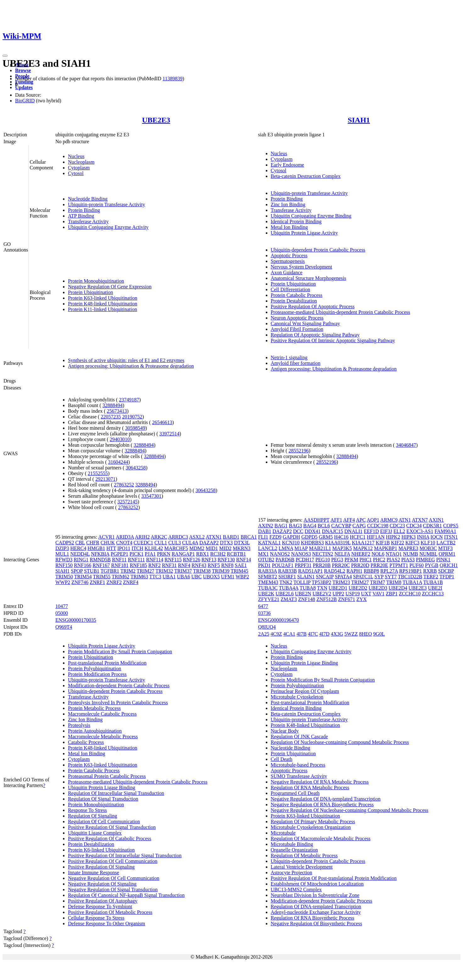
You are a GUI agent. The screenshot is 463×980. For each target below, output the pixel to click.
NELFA (342, 554)
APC (361, 520)
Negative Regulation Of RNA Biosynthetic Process (322, 804)
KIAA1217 (363, 543)
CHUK (108, 543)
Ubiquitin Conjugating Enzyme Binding (311, 216)
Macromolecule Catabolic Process (102, 714)
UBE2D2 (358, 588)
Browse (23, 70)
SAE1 (241, 565)
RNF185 (138, 565)
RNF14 (244, 560)
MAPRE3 (408, 548)
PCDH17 (305, 560)
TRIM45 (239, 571)
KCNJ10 (291, 543)
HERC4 (78, 548)
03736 (265, 613)
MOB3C (428, 548)
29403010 (120, 439)
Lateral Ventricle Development (302, 867)
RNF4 (184, 565)
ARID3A (125, 537)
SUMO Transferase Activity (299, 776)
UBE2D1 (338, 588)
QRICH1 (449, 565)
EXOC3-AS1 (420, 531)
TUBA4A (288, 588)
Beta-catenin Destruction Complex (306, 176)
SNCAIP (325, 577)
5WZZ (351, 634)
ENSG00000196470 (279, 620)
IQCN (437, 537)
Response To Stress (87, 810)
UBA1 (169, 577)
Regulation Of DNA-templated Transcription (316, 906)
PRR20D (360, 565)
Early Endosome (287, 165)
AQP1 (373, 520)
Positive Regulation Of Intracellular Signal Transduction (125, 855)
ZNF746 (80, 582)
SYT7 (391, 577)
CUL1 (161, 543)
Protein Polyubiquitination (95, 668)
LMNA (286, 548)
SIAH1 (359, 120)
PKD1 (265, 565)
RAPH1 (354, 571)
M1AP (301, 548)
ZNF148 (307, 599)
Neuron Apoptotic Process (297, 318)
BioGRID (25, 101)
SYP (379, 577)
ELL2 (399, 531)
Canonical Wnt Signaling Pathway (306, 323)
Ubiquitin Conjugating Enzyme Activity (108, 227)
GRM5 (326, 537)
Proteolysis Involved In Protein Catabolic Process (118, 702)
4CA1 (289, 634)
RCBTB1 (236, 554)
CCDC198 (378, 526)
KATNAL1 (270, 543)
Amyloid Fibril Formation (297, 329)
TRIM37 (183, 571)
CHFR (93, 543)
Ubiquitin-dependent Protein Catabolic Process (318, 250)
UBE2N (303, 594)
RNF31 (169, 565)
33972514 (169, 434)
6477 (263, 606)
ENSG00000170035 (76, 620)
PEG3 (337, 560)
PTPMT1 (399, 565)
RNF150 (64, 565)
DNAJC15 (332, 531)
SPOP (77, 571)
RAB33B (287, 571)
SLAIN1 (306, 577)
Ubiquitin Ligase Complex (95, 833)
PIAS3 (408, 560)
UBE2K (266, 594)
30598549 (135, 428)
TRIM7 (377, 582)
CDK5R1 (432, 526)
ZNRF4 (131, 582)
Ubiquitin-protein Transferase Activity (106, 204)
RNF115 (173, 560)
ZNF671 (347, 599)
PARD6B (285, 560)
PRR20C (341, 565)
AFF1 (336, 520)
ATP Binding (81, 216)
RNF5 (214, 565)
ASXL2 (197, 537)
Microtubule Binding (292, 844)
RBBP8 (371, 571)
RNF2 (155, 565)
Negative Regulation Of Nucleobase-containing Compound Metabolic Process (350, 810)
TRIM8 (394, 582)
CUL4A (190, 543)
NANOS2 (280, 554)
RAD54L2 (335, 571)
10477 (62, 606)
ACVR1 (106, 537)
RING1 (81, 560)
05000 (62, 613)
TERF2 (431, 577)
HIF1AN (376, 537)
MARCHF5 (176, 548)
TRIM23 (341, 582)
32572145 (127, 502)
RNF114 (155, 560)
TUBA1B (433, 582)
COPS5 (451, 526)
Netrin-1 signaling (289, 357)
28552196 (298, 451)
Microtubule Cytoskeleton (297, 697)
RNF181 (120, 565)
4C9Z (276, 634)
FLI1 (263, 537)
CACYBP (341, 526)
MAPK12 (363, 548)
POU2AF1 (283, 565)
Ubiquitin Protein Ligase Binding (102, 787)
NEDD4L (80, 554)
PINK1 (443, 560)
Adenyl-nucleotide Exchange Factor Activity (316, 912)
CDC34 (414, 526)
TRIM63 (139, 577)
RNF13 (209, 560)
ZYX (362, 599)
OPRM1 (447, 554)
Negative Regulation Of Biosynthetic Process (317, 923)
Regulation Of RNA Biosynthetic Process (313, 918)
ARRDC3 (178, 537)
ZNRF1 (97, 582)
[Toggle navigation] (5, 56)
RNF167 (101, 565)
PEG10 (323, 560)
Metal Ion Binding (289, 227)
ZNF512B (327, 599)
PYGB (432, 565)
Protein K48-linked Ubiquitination (103, 304)
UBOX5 (211, 577)
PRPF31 (303, 565)
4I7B (302, 634)
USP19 (352, 594)
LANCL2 (268, 548)
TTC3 (155, 577)
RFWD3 (64, 560)
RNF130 (226, 560)
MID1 (212, 548)
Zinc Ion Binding (288, 204)
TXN (322, 588)
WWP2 (63, 582)
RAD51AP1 (310, 571)
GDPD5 (310, 537)
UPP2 (338, 594)
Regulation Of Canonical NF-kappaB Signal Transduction (126, 895)
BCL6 (324, 526)
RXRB (430, 571)
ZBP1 (392, 594)
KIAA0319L (338, 543)
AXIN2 (266, 526)
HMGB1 (96, 548)
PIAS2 (393, 560)
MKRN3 (242, 548)
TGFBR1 (110, 571)
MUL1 (62, 554)
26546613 (162, 422)
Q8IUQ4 (267, 627)
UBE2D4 (398, 588)
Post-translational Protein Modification (107, 663)
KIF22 (398, 543)
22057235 (111, 417)
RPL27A (389, 571)
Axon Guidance (287, 272)
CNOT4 (124, 543)
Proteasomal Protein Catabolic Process (107, 776)
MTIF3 (445, 548)
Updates (24, 87)
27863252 (124, 485)
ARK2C (159, 537)
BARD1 (231, 537)
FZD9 (276, 537)
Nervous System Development (302, 267)
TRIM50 (64, 577)
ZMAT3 (289, 599)
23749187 (129, 400)
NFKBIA (100, 554)
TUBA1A (412, 582)
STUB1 (92, 571)
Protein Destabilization (294, 301)
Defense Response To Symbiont (100, 906)
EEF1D (371, 531)
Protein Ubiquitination (91, 292)
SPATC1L (363, 577)
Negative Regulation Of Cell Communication (114, 878)
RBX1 (202, 554)
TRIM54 (83, 577)
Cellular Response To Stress (96, 918)
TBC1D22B (410, 577)
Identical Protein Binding (296, 221)
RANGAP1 (183, 554)
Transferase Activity (88, 221)
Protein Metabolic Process (94, 708)
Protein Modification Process (97, 674)
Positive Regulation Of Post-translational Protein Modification (334, 878)
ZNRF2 (114, 582)
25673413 (117, 411)
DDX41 (313, 531)
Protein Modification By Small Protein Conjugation (120, 651)
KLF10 (428, 543)
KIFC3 (412, 543)
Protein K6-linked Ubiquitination (101, 850)
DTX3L (242, 543)
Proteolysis (79, 725)
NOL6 (378, 554)
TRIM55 (102, 577)
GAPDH (291, 537)
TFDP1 (447, 577)
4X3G (337, 634)
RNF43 (199, 565)
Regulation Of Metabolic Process (304, 855)
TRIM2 (128, 571)
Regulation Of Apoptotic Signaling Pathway (315, 335)
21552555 (98, 473)
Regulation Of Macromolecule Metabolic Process (321, 838)
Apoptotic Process (289, 255)
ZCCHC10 (410, 594)
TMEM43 (268, 582)
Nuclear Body (285, 731)
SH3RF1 (287, 577)
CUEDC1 (143, 543)
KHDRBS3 (312, 543)
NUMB (410, 554)
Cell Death (282, 759)
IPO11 (124, 548)
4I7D (324, 634)
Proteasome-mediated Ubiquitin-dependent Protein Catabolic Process (340, 312)
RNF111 (136, 560)
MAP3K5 (342, 548)
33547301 (151, 496)
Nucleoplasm (81, 162)
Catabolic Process (86, 742)
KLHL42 (154, 548)
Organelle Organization (294, 850)
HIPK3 (408, 537)
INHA (423, 537)
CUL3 (175, 543)
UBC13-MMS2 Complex (296, 889)
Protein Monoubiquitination (96, 281)
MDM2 (197, 548)
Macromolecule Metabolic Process (103, 736)
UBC (196, 577)
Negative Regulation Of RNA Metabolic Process (320, 782)
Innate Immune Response (94, 872)
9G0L (379, 634)
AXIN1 (436, 520)
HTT (111, 548)
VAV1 (379, 594)
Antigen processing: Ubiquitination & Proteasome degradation (131, 366)
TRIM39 (220, 571)
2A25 (264, 634)
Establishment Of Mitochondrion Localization (317, 884)
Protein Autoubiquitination (95, 731)
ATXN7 (420, 520)
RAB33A (268, 571)
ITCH (137, 548)
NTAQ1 (394, 554)
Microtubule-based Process (298, 765)
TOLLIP (302, 582)
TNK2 (286, 582)
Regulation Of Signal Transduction (103, 799)
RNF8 (227, 565)
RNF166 (83, 565)
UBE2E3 (156, 120)
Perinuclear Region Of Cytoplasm (305, 691)
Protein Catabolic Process (297, 295)
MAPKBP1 (386, 548)
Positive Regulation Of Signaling (101, 867)
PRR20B (322, 565)
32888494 (113, 405)
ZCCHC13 (433, 594)
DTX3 (226, 543)
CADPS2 (65, 543)
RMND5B (100, 560)
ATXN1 (214, 537)
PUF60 (417, 565)
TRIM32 (164, 571)
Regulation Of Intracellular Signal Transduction (116, 793)
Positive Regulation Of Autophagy (103, 901)
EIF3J (386, 531)
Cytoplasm (79, 168)
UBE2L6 (285, 594)
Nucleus (76, 156)
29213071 (105, 479)
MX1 (264, 554)
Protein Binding (84, 210)
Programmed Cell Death (295, 793)
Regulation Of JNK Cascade (299, 736)
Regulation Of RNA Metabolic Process (310, 787)
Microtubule (283, 833)
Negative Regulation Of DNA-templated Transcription (326, 799)
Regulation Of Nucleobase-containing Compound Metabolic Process (340, 742)
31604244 (118, 462)
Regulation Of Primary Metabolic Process (313, 821)
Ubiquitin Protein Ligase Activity (304, 233)
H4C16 (341, 537)
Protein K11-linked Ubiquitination (103, 309)
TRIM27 (146, 571)
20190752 (132, 417)
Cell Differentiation (290, 289)
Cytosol (76, 173)
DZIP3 (62, 548)
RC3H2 (218, 554)
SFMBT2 (268, 577)
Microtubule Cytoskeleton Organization (311, 827)
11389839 (173, 79)
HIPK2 (393, 537)
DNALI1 (354, 531)
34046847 (406, 445)
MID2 (225, 548)
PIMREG (425, 560)
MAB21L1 (320, 548)
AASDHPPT (316, 520)
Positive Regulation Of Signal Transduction (112, 827)
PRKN (164, 554)
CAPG (359, 526)
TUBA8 (308, 588)
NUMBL (428, 554)
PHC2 (379, 560)
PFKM (351, 560)
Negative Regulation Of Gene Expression (110, 287)
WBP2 (242, 577)
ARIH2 (142, 537)
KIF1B (383, 543)
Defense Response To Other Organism (106, 923)
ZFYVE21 (269, 599)
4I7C (313, 634)
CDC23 (397, 526)
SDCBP (446, 571)
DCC (298, 531)
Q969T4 (64, 627)
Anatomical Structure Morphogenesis (309, 278)
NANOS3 (301, 554)
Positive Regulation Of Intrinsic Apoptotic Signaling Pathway (333, 340)
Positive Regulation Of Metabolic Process (110, 912)
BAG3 (295, 526)
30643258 (136, 468)
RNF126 (191, 560)
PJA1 (150, 554)
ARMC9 (389, 520)
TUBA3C (268, 588)
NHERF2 (361, 554)
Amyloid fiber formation (296, 363)
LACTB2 (446, 543)
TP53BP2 (321, 582)
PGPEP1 (120, 554)
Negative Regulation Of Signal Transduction (113, 889)
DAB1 (265, 531)
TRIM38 (202, 571)
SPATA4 (343, 577)
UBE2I (435, 588)
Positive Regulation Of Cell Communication (113, 861)
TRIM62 (120, 577)
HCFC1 (358, 537)
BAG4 (310, 526)
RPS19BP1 (410, 571)
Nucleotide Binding (88, 199)
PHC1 (366, 560)
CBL (80, 543)
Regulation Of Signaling (92, 816)
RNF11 (119, 560)
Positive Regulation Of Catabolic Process (110, 838)
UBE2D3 (378, 588)
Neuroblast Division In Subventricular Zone (315, 895)
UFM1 (228, 577)
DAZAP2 (209, 543)
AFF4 (349, 520)
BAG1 (281, 526)
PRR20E (379, 565)
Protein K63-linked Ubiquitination (103, 298)
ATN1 (405, 520)
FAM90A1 (445, 531)
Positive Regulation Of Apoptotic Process (313, 306)
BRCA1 (249, 537)
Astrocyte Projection (292, 872)
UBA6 (184, 577)
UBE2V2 (322, 594)
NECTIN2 (323, 554)
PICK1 (137, 554)
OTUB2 (266, 560)
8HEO (365, 634)
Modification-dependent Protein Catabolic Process (119, 685)
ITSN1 (451, 537)
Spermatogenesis (288, 261)
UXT (366, 594)
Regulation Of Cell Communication (104, 821)
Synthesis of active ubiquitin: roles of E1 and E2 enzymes (126, 360)
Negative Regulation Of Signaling (102, 884)
